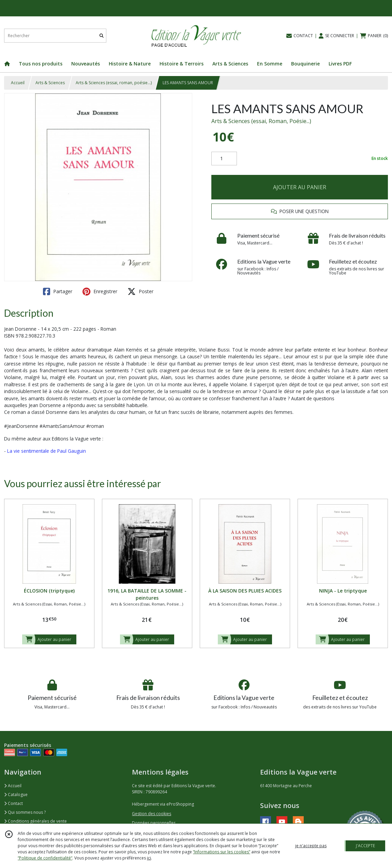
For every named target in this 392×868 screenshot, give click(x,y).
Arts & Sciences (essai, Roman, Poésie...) (261, 121)
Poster (140, 291)
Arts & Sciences (50, 83)
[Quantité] (224, 159)
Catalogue (16, 795)
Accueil (18, 83)
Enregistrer (100, 291)
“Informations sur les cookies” (222, 852)
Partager (58, 291)
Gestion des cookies (152, 814)
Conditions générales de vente (35, 821)
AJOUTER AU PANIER (300, 187)
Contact (13, 803)
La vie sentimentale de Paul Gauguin (47, 451)
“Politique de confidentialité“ (45, 858)
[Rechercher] (102, 36)
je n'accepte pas (311, 846)
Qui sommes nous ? (25, 812)
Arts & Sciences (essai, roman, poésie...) (114, 83)
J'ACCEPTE (365, 846)
